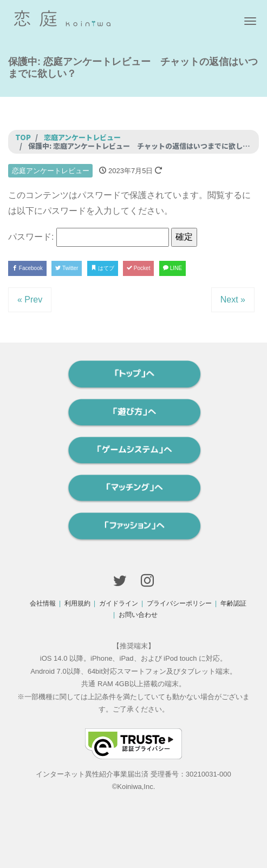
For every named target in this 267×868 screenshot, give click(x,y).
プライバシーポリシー (179, 603)
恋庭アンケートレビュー (51, 171)
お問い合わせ (138, 615)
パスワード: (89, 237)
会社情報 (43, 603)
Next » (233, 300)
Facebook (27, 268)
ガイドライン (119, 603)
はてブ (103, 268)
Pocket (138, 268)
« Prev (30, 300)
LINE (172, 268)
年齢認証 (233, 603)
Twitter (67, 268)
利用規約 (77, 603)
